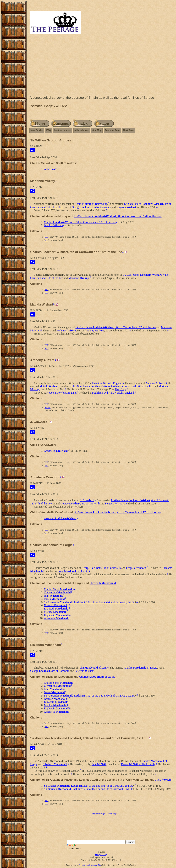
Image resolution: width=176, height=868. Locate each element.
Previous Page (112, 130)
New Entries (37, 130)
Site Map (97, 130)
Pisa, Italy (120, 389)
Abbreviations (82, 130)
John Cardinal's (85, 865)
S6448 (48, 407)
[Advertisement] (101, 66)
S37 (46, 237)
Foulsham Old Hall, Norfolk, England (113, 393)
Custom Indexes (63, 130)
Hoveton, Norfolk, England (107, 383)
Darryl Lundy (101, 855)
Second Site (96, 865)
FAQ (49, 130)
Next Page (128, 130)
